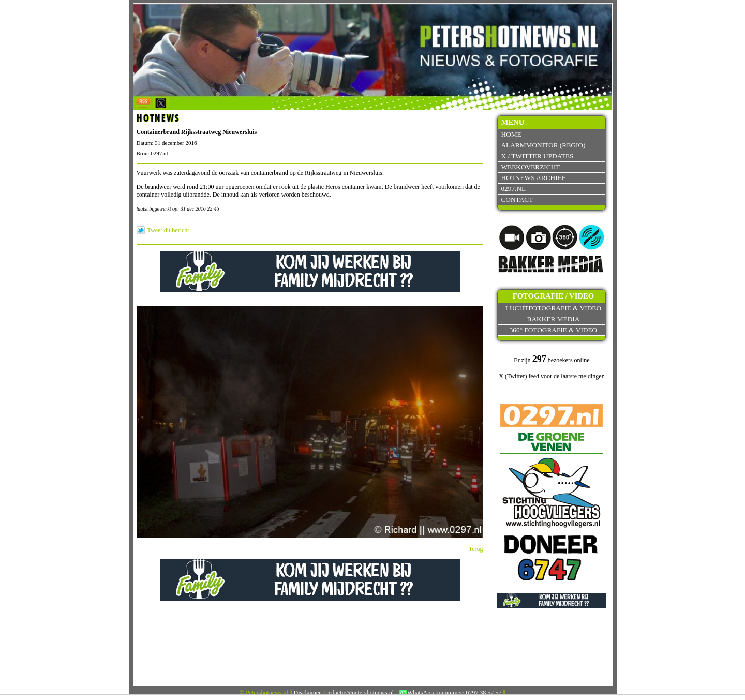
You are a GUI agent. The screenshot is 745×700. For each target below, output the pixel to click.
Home (511, 134)
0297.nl (513, 189)
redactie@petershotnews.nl (360, 693)
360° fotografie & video (554, 330)
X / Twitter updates (537, 156)
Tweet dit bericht (168, 230)
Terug (476, 549)
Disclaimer (308, 693)
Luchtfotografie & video (553, 308)
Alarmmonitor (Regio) (543, 145)
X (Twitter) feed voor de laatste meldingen (552, 376)
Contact (517, 199)
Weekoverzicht (530, 167)
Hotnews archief (533, 178)
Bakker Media (554, 319)
